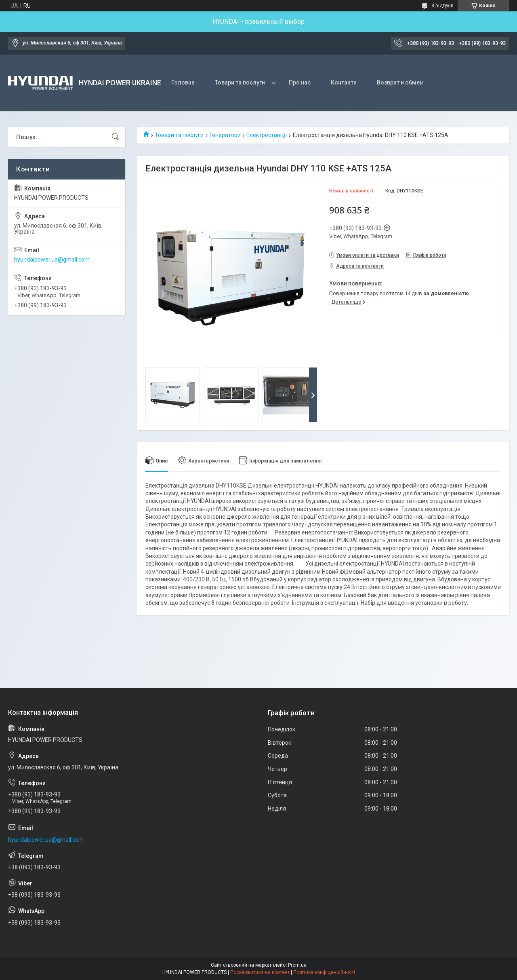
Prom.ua (297, 965)
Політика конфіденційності (324, 972)
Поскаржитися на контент (260, 972)
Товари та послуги (240, 82)
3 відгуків (442, 6)
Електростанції (267, 135)
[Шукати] (116, 137)
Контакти (344, 82)
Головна (183, 82)
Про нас (300, 82)
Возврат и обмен (400, 82)
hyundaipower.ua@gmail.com (52, 260)
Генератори (225, 135)
